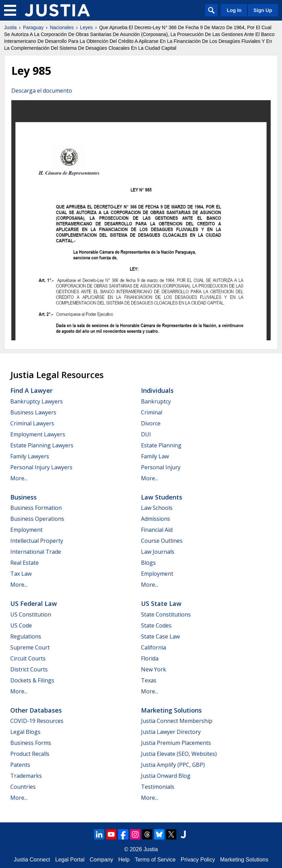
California (154, 647)
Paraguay (33, 27)
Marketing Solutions (171, 710)
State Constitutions (166, 614)
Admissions (156, 519)
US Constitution (31, 614)
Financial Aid (157, 530)
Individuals (157, 390)
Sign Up (263, 10)
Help (124, 860)
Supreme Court (30, 647)
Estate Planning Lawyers (42, 445)
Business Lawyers (33, 412)
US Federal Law (34, 603)
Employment (26, 530)
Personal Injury (161, 467)
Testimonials (158, 787)
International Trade (36, 552)
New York (154, 669)
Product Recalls (30, 754)
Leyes (86, 27)
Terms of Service (155, 860)
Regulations (26, 636)
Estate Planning (161, 445)
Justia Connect (32, 860)
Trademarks (26, 776)
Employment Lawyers (38, 434)
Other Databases (36, 710)
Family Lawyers (30, 456)
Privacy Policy (198, 860)
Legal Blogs (25, 732)
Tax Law (21, 574)
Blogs (148, 563)
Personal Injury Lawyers (41, 467)
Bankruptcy (156, 401)
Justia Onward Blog (166, 776)
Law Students (162, 497)
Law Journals (158, 552)
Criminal (152, 412)
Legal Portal (70, 860)
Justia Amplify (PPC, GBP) (173, 765)
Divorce (151, 423)
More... (19, 478)
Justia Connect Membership (177, 721)
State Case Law (160, 636)
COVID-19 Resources (37, 721)
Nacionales (62, 27)
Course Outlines (162, 541)
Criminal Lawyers (32, 423)
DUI (146, 434)
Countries (23, 787)
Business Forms (31, 743)
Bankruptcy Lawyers (37, 401)
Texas (149, 680)
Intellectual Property (37, 541)
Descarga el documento (42, 91)
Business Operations (37, 519)
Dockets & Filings (32, 680)
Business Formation (36, 508)
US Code (21, 625)
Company (101, 860)
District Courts (29, 669)
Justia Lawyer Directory (171, 732)
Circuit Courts (28, 658)
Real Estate (25, 563)
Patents (20, 765)
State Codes (156, 625)
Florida (150, 658)
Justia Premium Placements (176, 743)
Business (23, 497)
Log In (234, 10)
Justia (10, 27)
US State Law (161, 603)
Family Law (155, 456)
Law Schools (157, 508)
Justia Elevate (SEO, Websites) (179, 754)
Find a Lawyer (31, 390)
